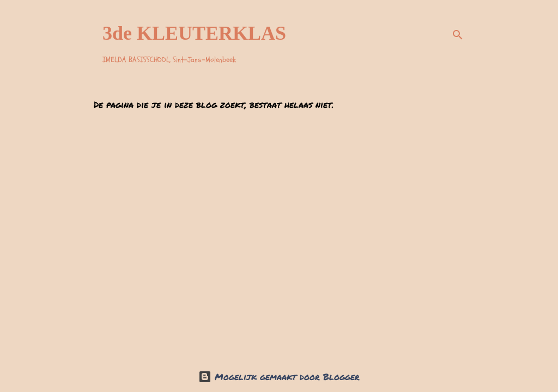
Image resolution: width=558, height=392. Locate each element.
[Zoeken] (458, 35)
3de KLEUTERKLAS (194, 33)
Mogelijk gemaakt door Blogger (279, 376)
